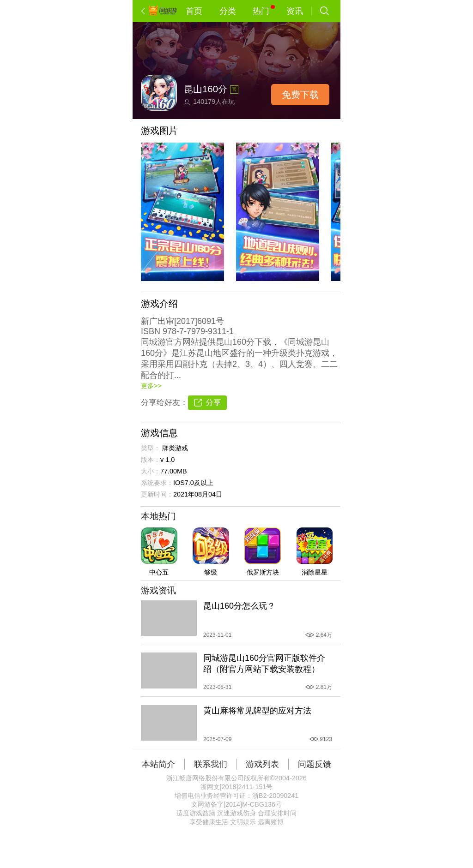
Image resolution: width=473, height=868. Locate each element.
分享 (213, 403)
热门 (264, 10)
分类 (228, 11)
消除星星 (315, 572)
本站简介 (158, 764)
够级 (211, 572)
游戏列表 (262, 764)
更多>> (151, 386)
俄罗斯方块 (263, 572)
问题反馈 (315, 764)
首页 (194, 11)
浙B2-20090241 (275, 796)
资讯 (295, 11)
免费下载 (300, 95)
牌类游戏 (175, 448)
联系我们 (211, 764)
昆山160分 (206, 89)
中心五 (159, 572)
